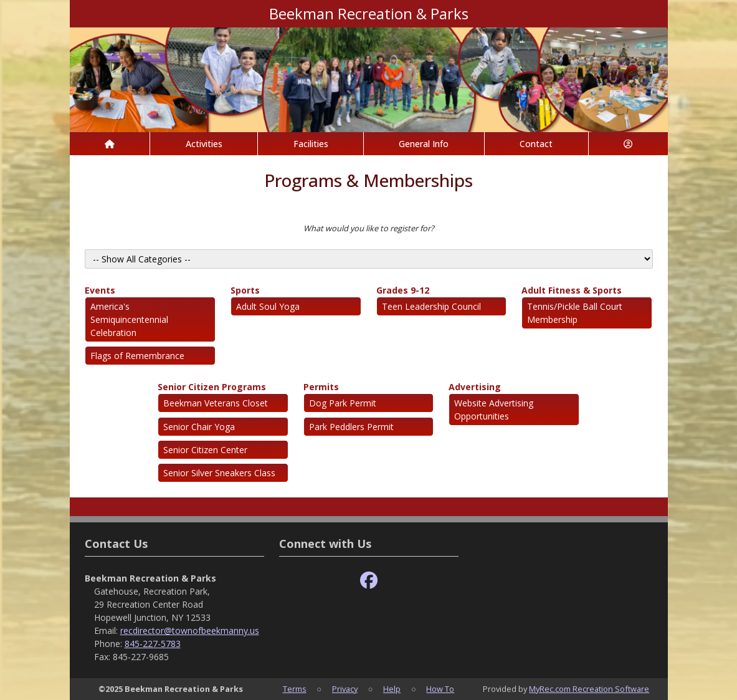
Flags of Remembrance (137, 356)
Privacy (345, 689)
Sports (245, 290)
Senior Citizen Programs (212, 387)
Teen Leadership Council (431, 306)
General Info (424, 144)
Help (392, 689)
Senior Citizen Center (205, 450)
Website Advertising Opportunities (494, 410)
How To (440, 689)
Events (100, 290)
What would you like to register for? (369, 228)
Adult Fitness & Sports (572, 290)
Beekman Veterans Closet (216, 403)
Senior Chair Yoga (199, 427)
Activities (204, 144)
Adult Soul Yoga (268, 306)
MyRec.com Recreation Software (589, 689)
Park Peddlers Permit (351, 427)
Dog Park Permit (343, 403)
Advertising (475, 387)
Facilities (311, 144)
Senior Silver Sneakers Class (219, 473)
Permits (321, 387)
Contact (536, 144)
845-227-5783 (153, 644)
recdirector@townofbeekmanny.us (190, 630)
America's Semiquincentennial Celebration (129, 319)
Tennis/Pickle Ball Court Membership (575, 313)
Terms (295, 689)
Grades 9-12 (403, 290)
